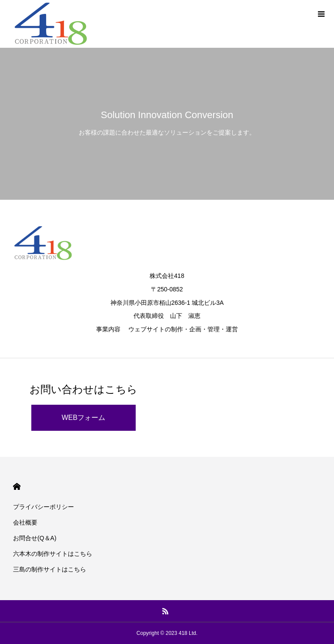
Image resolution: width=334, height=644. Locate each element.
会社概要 (25, 522)
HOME (17, 487)
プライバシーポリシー (43, 507)
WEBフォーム (83, 418)
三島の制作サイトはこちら (50, 569)
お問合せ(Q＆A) (35, 538)
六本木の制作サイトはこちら (53, 554)
